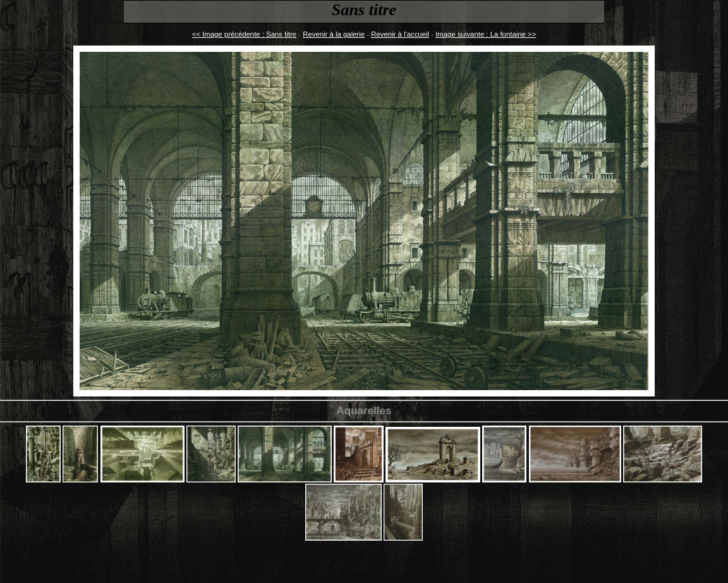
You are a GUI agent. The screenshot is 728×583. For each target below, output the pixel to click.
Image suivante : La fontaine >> (486, 34)
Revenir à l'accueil (400, 34)
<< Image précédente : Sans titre (244, 34)
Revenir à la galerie (334, 34)
